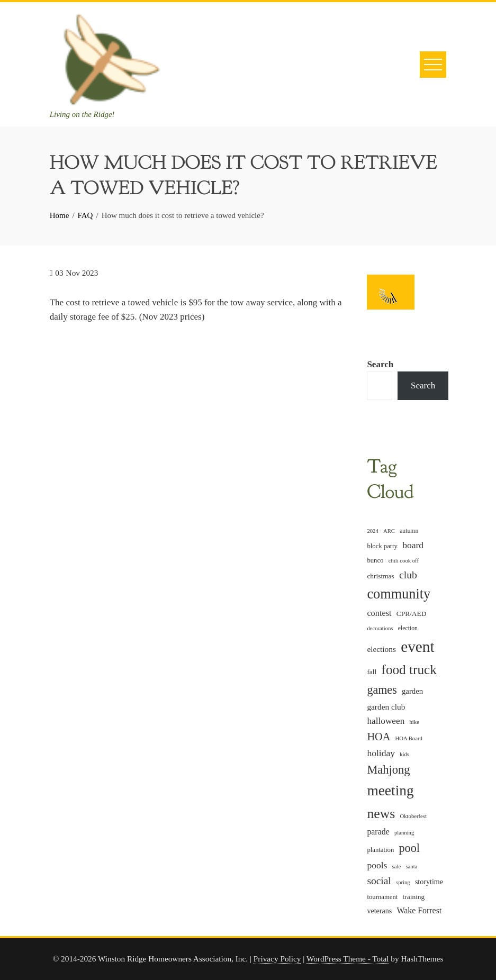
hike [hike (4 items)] (414, 722)
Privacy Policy (277, 959)
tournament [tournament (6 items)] (382, 897)
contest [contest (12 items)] (379, 613)
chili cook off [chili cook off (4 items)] (404, 561)
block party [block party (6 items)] (382, 546)
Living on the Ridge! (82, 114)
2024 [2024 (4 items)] (372, 531)
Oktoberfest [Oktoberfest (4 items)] (413, 816)
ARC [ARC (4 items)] (389, 531)
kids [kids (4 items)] (404, 754)
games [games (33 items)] (382, 690)
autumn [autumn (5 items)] (409, 531)
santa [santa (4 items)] (411, 866)
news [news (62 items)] (381, 814)
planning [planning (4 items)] (404, 833)
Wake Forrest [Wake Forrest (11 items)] (420, 910)
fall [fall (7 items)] (372, 672)
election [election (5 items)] (408, 628)
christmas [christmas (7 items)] (380, 576)
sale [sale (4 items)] (397, 866)
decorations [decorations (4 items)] (380, 628)
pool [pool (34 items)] (409, 848)
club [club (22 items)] (408, 575)
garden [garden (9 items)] (412, 691)
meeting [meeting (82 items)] (390, 791)
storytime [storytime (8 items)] (429, 882)
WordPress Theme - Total (348, 959)
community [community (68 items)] (399, 594)
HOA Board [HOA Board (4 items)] (409, 738)
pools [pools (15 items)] (377, 865)
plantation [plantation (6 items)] (380, 850)
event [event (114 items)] (418, 647)
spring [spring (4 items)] (403, 882)
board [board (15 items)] (413, 545)
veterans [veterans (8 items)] (379, 911)
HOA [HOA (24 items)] (378, 737)
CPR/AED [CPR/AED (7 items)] (412, 614)
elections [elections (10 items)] (381, 649)
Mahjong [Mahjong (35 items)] (388, 770)
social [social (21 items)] (379, 881)
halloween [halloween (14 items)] (386, 721)
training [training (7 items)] (414, 897)
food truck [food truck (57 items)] (409, 670)
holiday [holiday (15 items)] (381, 753)
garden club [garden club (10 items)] (386, 707)
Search (380, 364)
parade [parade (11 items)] (378, 832)
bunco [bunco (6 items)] (375, 560)
